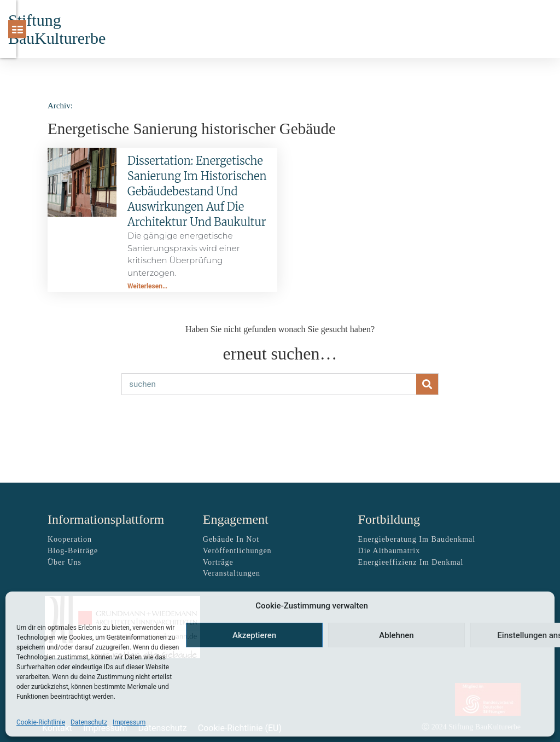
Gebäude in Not (231, 539)
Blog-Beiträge (73, 551)
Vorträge (218, 562)
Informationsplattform (106, 519)
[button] (391, 29)
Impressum (129, 722)
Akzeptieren (254, 635)
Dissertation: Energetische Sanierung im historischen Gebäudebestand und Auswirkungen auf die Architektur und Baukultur (197, 191)
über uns (65, 562)
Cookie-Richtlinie (41, 722)
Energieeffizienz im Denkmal (411, 562)
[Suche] (491, 29)
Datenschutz (89, 722)
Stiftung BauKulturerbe (57, 29)
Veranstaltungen (232, 573)
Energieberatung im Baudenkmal (417, 539)
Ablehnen (396, 635)
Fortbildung (389, 519)
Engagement (236, 519)
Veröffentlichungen (237, 551)
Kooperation (70, 539)
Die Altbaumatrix (389, 551)
